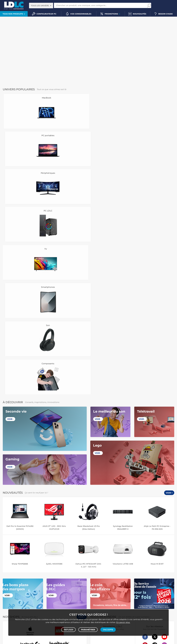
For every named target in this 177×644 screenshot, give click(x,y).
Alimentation (136, 586)
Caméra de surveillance (141, 554)
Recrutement (53, 465)
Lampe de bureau (113, 575)
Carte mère (7, 557)
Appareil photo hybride (29, 575)
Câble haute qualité (122, 589)
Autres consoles (30, 598)
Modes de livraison (99, 465)
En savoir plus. (123, 621)
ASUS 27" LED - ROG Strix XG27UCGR (54, 305)
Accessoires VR (56, 601)
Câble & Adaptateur (76, 589)
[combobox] (41, 6)
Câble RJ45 (113, 586)
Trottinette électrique (161, 554)
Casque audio (34, 569)
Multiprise (152, 589)
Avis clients (15, 465)
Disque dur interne (32, 557)
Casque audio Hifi (49, 569)
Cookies (31, 468)
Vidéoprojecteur (13, 569)
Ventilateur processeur (11, 560)
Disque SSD (18, 557)
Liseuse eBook (61, 572)
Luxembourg (74, 507)
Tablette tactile (73, 557)
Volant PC (6, 598)
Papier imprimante (157, 575)
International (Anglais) (119, 507)
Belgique (61, 507)
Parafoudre (148, 586)
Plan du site (88, 544)
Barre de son (7, 572)
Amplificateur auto (10, 589)
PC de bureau (19, 554)
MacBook (77, 554)
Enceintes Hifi (80, 569)
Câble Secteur (160, 586)
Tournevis (100, 589)
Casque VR (37, 601)
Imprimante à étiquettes (101, 578)
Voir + (169, 270)
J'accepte (108, 629)
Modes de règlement (100, 468)
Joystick (9, 601)
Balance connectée (99, 557)
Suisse (85, 507)
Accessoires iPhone (58, 589)
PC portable (7, 554)
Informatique (96, 598)
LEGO (46, 601)
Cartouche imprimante (117, 572)
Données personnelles (15, 468)
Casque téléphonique (49, 586)
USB (105, 586)
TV (3, 569)
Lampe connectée (125, 560)
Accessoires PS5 (69, 598)
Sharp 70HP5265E (20, 341)
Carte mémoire (42, 584)
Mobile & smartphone (11, 584)
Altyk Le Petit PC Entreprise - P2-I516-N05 (157, 305)
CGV (6, 465)
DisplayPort (124, 586)
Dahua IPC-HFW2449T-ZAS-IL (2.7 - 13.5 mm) (88, 343)
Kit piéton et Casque (67, 586)
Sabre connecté (140, 560)
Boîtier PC (45, 557)
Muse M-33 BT (157, 341)
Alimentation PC (58, 557)
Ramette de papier (139, 578)
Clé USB (145, 572)
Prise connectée (155, 560)
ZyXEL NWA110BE (54, 341)
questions (15, 640)
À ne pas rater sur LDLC (58, 640)
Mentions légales (12, 475)
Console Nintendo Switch (13, 604)
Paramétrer (88, 629)
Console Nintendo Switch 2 (50, 598)
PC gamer (6, 634)
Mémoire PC (56, 554)
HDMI (93, 586)
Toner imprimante (98, 572)
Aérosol (169, 575)
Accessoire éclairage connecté (103, 560)
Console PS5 (17, 598)
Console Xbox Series (23, 601)
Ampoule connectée (132, 557)
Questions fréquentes (101, 462)
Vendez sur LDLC (55, 462)
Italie (104, 507)
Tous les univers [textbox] (40, 6)
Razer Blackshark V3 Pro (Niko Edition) (89, 305)
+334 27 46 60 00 (145, 464)
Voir (10, 197)
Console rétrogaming (73, 601)
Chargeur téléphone (68, 584)
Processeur (67, 554)
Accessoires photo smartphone (25, 586)
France (51, 507)
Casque (24, 569)
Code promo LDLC (76, 640)
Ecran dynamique (65, 569)
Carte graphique (33, 554)
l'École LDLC (53, 468)
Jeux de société (31, 604)
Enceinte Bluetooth (22, 572)
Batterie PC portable (121, 578)
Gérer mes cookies (13, 471)
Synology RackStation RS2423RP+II (123, 305)
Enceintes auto (28, 584)
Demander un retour (100, 471)
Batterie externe (42, 589)
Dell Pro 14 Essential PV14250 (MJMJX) (20, 305)
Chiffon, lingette (97, 575)
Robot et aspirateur (122, 554)
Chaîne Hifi (73, 572)
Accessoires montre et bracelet (155, 557)
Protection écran (26, 589)
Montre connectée (98, 554)
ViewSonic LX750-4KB (123, 341)
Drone (110, 554)
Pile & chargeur (128, 575)
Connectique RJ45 (139, 589)
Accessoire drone (115, 557)
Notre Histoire (11, 462)
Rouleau (109, 589)
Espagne (95, 507)
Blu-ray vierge (141, 575)
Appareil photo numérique (43, 572)
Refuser (69, 629)
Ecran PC (45, 554)
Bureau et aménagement (161, 572)
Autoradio (54, 584)
